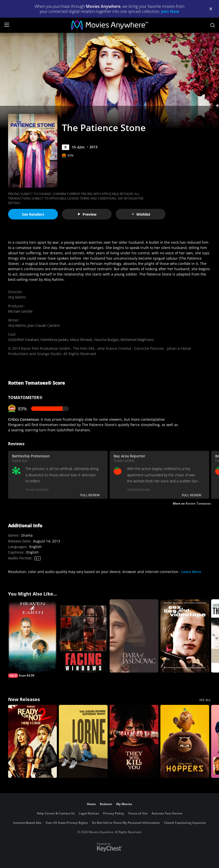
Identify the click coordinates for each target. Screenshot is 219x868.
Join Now (170, 11)
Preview (87, 214)
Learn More (191, 572)
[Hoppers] (185, 741)
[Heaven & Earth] (32, 639)
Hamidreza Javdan (54, 340)
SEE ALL (205, 700)
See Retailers (33, 214)
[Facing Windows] (83, 636)
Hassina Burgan (106, 340)
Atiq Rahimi (17, 297)
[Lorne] (83, 741)
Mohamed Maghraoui (137, 340)
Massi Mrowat (81, 340)
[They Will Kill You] (134, 741)
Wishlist (141, 214)
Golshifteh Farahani (23, 340)
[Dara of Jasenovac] (134, 636)
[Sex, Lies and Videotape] (185, 636)
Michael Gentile (20, 311)
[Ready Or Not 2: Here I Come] (32, 741)
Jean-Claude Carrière (44, 325)
